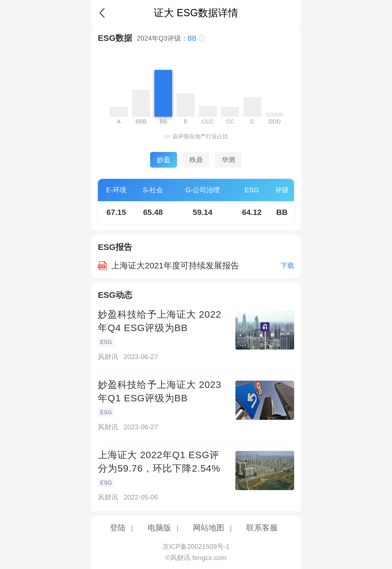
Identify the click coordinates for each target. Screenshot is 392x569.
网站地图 (209, 528)
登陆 (118, 528)
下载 (287, 265)
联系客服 (262, 528)
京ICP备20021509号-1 (196, 546)
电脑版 (159, 528)
